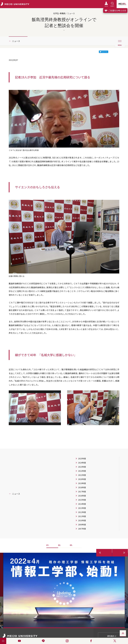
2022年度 (82, 471)
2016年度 (82, 496)
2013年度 (82, 508)
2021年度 (82, 475)
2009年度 (82, 525)
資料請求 (112, 636)
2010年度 (82, 520)
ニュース (16, 41)
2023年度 (82, 467)
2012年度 (82, 512)
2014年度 (82, 504)
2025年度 (82, 459)
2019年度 (82, 483)
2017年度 (82, 492)
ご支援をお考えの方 (115, 11)
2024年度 (82, 463)
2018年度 (82, 487)
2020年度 (82, 479)
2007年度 (82, 529)
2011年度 (82, 516)
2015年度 (82, 500)
